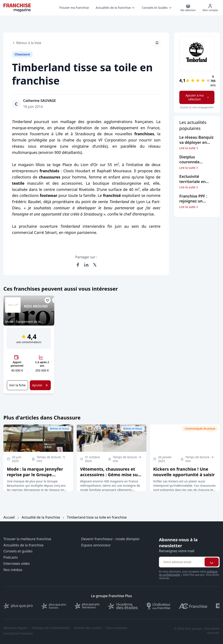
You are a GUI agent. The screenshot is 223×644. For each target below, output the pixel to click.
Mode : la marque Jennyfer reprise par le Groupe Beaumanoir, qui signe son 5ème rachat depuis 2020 (35, 477)
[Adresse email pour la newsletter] (181, 562)
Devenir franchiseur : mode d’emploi (110, 539)
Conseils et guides (18, 551)
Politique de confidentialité (51, 628)
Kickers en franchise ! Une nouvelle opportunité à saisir (184, 472)
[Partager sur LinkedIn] (86, 265)
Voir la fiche (17, 385)
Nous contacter (117, 628)
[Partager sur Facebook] (78, 265)
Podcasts (11, 557)
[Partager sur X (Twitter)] (95, 265)
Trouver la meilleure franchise (27, 539)
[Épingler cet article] (157, 43)
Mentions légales (15, 628)
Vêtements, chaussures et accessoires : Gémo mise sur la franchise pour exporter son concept (110, 477)
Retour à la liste (27, 43)
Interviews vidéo (17, 564)
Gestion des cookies (88, 628)
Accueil (9, 517)
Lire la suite (189, 148)
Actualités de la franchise (23, 545)
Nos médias (13, 570)
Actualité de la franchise (41, 517)
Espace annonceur (96, 545)
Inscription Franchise (18, 634)
